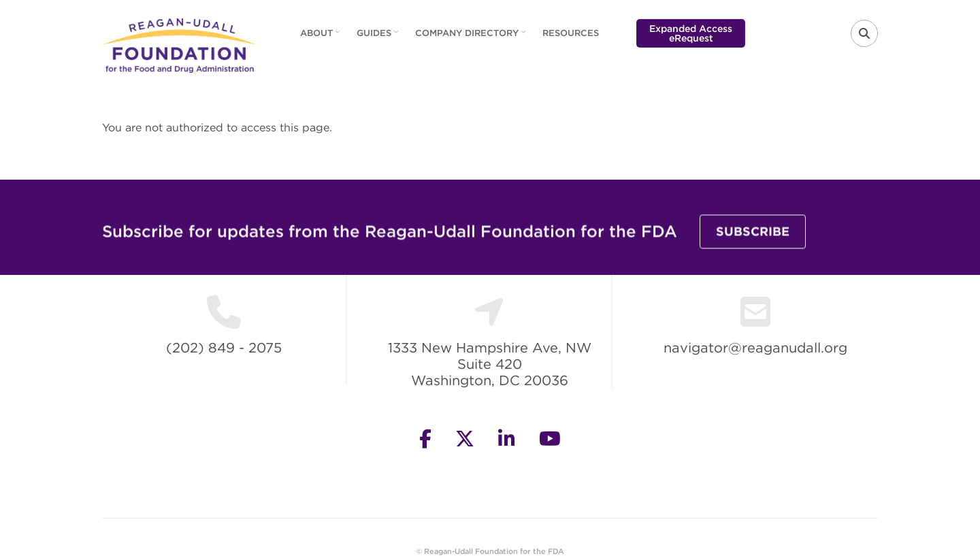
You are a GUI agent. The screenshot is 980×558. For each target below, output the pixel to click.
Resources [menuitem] (571, 33)
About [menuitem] (322, 37)
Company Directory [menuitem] (472, 37)
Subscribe (753, 237)
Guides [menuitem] (379, 37)
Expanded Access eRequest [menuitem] (691, 33)
